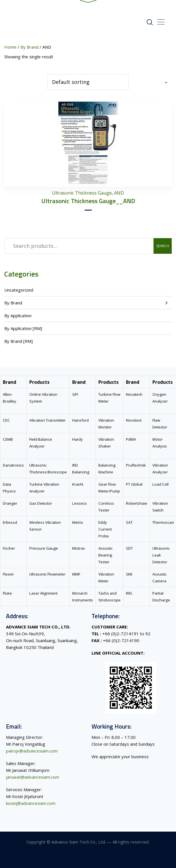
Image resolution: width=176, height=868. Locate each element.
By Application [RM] (23, 331)
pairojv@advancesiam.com (32, 753)
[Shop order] (88, 84)
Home (10, 49)
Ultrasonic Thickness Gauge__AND (88, 203)
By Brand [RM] (18, 343)
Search (163, 248)
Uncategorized (19, 292)
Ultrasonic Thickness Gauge (82, 195)
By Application (18, 318)
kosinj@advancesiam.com (31, 805)
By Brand (13, 305)
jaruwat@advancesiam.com (33, 779)
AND (119, 195)
